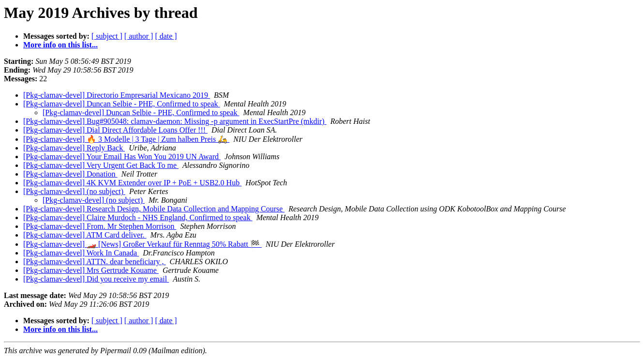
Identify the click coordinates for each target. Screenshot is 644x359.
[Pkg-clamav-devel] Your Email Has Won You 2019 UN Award (122, 157)
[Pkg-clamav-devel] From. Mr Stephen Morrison (100, 226)
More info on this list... (60, 45)
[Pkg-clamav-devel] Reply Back (74, 148)
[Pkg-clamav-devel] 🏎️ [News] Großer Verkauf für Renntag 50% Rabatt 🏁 (142, 244)
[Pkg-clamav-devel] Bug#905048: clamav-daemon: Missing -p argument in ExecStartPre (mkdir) (175, 121)
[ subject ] (107, 36)
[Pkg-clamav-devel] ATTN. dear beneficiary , (95, 262)
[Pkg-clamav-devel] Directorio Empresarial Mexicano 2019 (117, 95)
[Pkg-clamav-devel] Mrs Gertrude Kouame (91, 270)
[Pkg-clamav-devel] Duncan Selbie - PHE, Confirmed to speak (122, 104)
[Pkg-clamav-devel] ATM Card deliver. (85, 235)
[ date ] (166, 36)
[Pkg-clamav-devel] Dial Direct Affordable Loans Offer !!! (115, 130)
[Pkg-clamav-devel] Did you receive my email (96, 279)
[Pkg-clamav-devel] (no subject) (74, 191)
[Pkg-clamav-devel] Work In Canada (81, 253)
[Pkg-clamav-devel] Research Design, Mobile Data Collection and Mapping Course (154, 209)
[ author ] (139, 36)
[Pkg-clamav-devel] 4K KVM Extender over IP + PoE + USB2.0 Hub (132, 183)
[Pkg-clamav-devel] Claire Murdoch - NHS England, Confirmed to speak (138, 217)
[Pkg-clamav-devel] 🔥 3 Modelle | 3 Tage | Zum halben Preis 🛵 (126, 139)
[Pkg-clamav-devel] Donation (70, 174)
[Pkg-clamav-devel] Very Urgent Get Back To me (101, 165)
